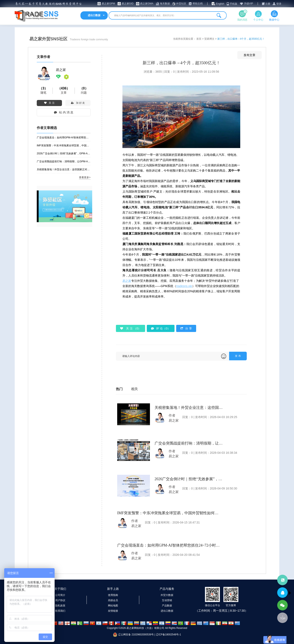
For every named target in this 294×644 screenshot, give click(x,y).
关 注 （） (131, 328)
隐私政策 (60, 606)
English (220, 4)
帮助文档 (198, 4)
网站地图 (113, 606)
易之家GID (128, 4)
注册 (268, 4)
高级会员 (113, 600)
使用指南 (113, 595)
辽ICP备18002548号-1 (168, 635)
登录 (279, 4)
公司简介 (60, 595)
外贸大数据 (167, 595)
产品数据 (167, 606)
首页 (199, 39)
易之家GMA (147, 4)
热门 (119, 389)
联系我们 (60, 611)
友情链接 (113, 611)
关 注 (49, 103)
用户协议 (60, 600)
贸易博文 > (211, 39)
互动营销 (167, 600)
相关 (134, 389)
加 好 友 (78, 103)
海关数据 (165, 4)
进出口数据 (167, 611)
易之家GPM (108, 4)
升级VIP (249, 4)
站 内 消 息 (64, 112)
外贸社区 (181, 4)
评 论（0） (161, 328)
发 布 (238, 356)
